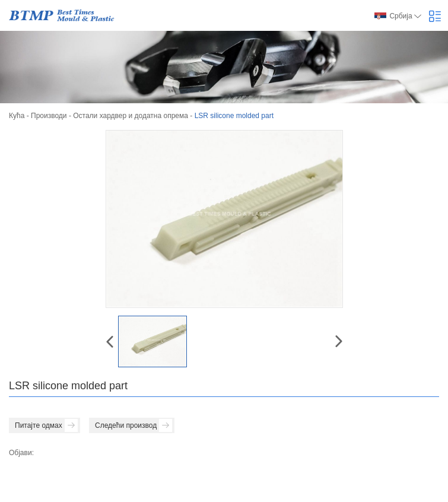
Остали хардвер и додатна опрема (131, 116)
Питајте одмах (46, 425)
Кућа (17, 116)
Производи (49, 116)
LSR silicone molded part (234, 116)
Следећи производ (134, 425)
